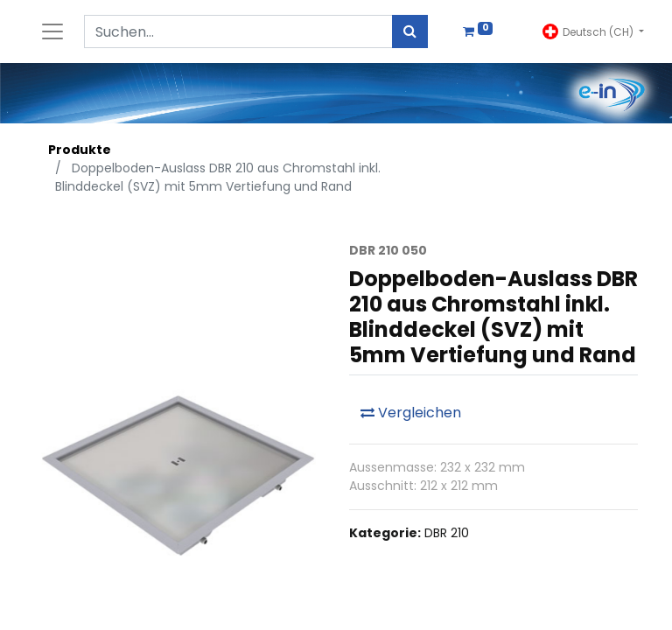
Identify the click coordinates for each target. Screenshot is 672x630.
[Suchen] (410, 31)
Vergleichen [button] (411, 413)
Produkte (80, 150)
